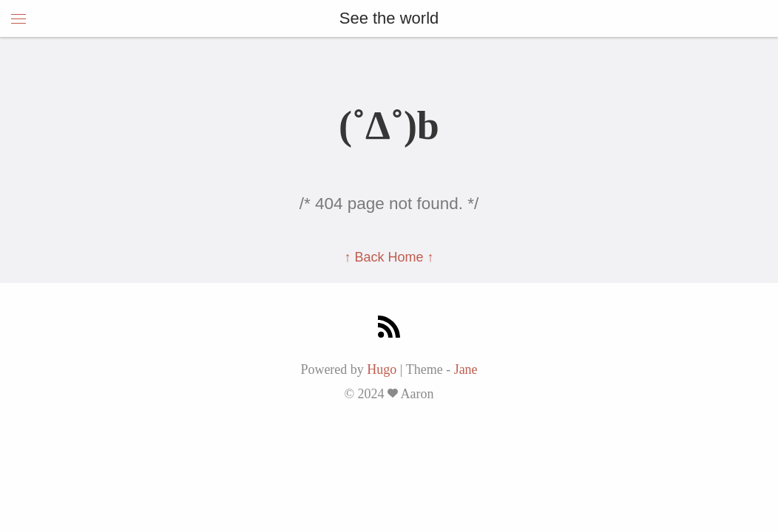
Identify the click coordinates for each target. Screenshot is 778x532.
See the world (389, 18)
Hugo (382, 369)
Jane (466, 369)
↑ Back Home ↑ (389, 257)
